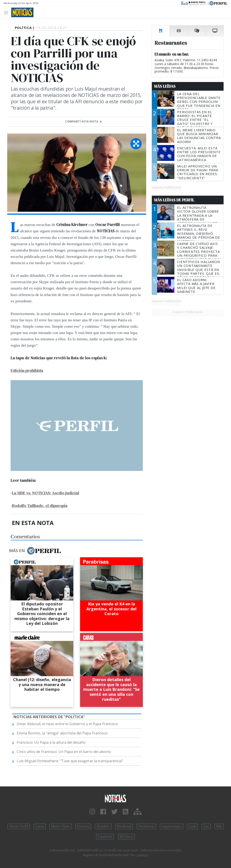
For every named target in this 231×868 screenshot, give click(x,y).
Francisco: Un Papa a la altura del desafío (51, 742)
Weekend (124, 826)
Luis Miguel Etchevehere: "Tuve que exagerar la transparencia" (70, 761)
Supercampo (172, 826)
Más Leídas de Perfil (174, 200)
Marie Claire (61, 826)
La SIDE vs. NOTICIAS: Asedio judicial (45, 493)
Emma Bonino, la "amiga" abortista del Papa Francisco (62, 733)
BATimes (126, 837)
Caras (40, 826)
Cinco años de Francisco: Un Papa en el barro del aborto (64, 752)
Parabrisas (146, 826)
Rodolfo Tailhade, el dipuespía (40, 506)
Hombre (103, 826)
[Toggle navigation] (7, 12)
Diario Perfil (19, 826)
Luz (206, 826)
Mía (219, 826)
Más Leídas (165, 86)
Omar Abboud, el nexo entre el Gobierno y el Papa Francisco (67, 724)
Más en (35, 551)
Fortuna (83, 826)
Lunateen (105, 837)
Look (193, 826)
